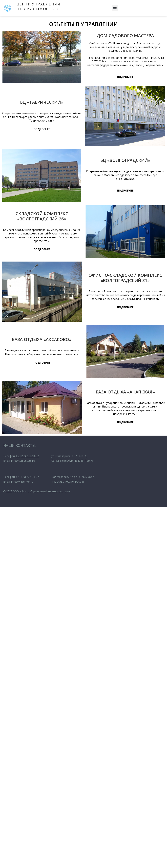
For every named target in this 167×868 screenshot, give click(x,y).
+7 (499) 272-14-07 (27, 477)
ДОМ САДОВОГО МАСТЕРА (125, 35)
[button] (115, 8)
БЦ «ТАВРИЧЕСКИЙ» (42, 102)
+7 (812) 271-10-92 (27, 456)
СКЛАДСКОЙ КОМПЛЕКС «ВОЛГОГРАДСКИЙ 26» (42, 216)
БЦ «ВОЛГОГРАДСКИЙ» (125, 160)
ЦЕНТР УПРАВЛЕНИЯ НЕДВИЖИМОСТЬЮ (38, 6)
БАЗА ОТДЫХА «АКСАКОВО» (42, 339)
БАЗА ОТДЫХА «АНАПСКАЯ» (125, 392)
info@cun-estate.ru (23, 461)
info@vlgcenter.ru (22, 482)
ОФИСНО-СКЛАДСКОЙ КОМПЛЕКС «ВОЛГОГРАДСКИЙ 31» (125, 278)
